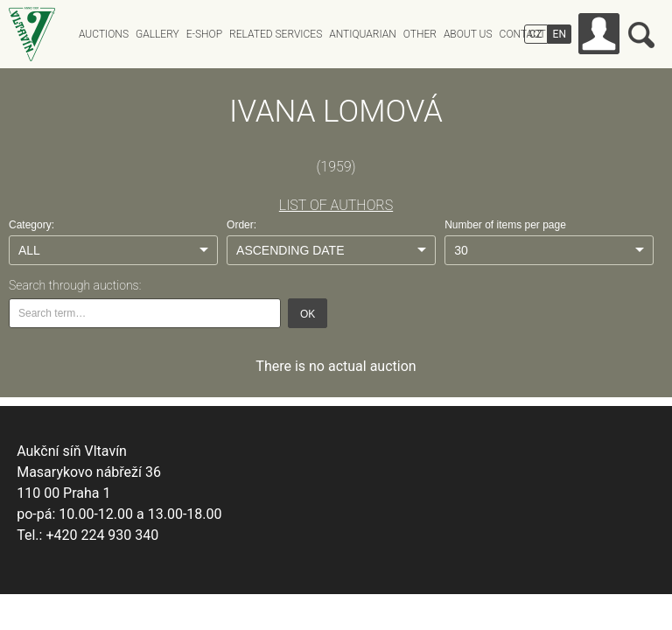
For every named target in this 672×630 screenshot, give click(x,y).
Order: (241, 225)
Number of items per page (505, 225)
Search (641, 35)
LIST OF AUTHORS (336, 205)
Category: (31, 225)
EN (560, 34)
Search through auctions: (75, 285)
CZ (536, 34)
